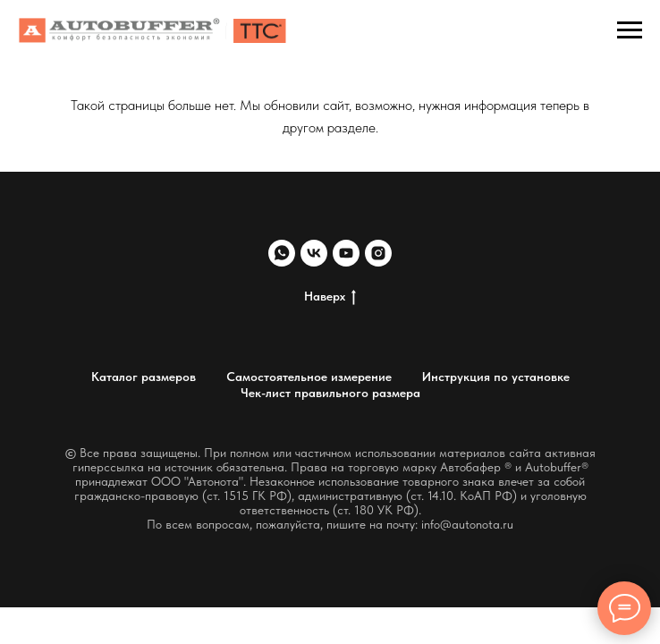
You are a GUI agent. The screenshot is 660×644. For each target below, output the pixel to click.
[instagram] (378, 253)
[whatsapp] (282, 253)
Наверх (330, 297)
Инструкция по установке (496, 377)
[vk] (314, 253)
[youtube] (346, 253)
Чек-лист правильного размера (330, 393)
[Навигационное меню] (630, 30)
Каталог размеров (144, 377)
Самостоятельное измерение (309, 377)
